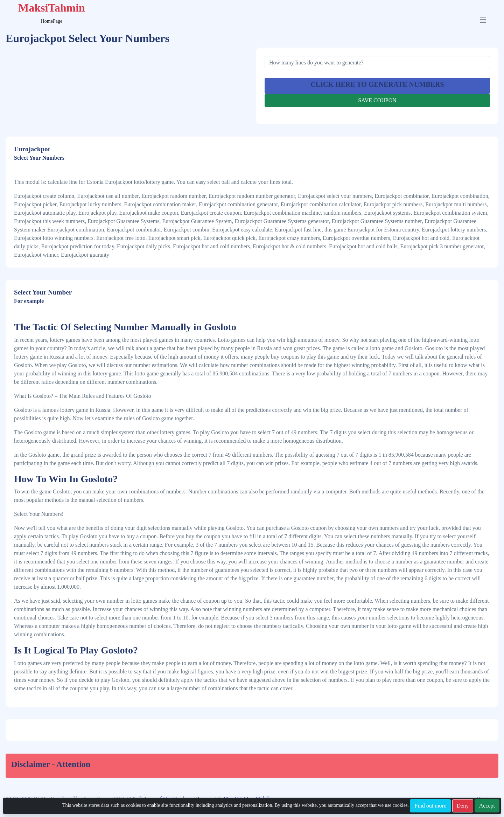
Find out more (430, 806)
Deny (463, 806)
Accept (487, 806)
